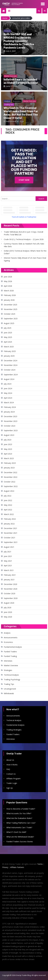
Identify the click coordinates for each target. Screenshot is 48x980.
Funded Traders (10, 652)
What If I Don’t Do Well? (16, 832)
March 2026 (9, 291)
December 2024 (10, 361)
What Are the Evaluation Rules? (19, 818)
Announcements (11, 638)
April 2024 (8, 398)
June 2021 (8, 556)
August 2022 (9, 491)
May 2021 (8, 561)
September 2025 (11, 319)
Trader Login (12, 783)
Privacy (5, 867)
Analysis (7, 633)
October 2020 (10, 593)
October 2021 (10, 538)
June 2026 (8, 277)
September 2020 (11, 598)
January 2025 (9, 356)
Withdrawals (9, 693)
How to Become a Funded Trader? (21, 809)
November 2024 (11, 365)
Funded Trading (10, 656)
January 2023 (9, 468)
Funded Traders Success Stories (20, 841)
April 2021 (8, 566)
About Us (10, 760)
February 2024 (10, 407)
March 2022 (9, 514)
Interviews (8, 661)
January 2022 (9, 524)
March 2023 (9, 458)
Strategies (8, 670)
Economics (8, 642)
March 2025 (9, 347)
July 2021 (8, 552)
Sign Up (10, 788)
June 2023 (8, 444)
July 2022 (8, 496)
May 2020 (8, 617)
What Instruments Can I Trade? (19, 827)
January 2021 (9, 580)
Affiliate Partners (17, 867)
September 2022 (11, 486)
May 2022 (8, 505)
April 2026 (8, 286)
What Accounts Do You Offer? (19, 813)
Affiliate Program (13, 779)
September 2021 (11, 542)
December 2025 (10, 305)
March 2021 (9, 570)
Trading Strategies (14, 730)
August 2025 (9, 323)
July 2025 (8, 328)
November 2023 (11, 421)
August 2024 (9, 379)
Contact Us (11, 774)
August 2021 (9, 547)
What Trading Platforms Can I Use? (21, 823)
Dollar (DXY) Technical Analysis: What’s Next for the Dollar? (25, 252)
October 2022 (10, 482)
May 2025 (8, 337)
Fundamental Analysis (13, 647)
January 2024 (9, 412)
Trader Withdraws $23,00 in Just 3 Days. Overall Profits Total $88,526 (23, 233)
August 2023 (9, 435)
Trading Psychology (12, 679)
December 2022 (10, 472)
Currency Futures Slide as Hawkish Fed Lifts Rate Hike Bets (24, 245)
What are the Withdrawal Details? (20, 837)
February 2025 (10, 351)
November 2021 (11, 533)
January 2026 (9, 300)
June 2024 (8, 388)
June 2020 (8, 612)
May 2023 (8, 449)
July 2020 (8, 608)
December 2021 (10, 528)
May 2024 (8, 393)
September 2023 (11, 430)
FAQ (8, 769)
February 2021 (10, 575)
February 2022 (10, 519)
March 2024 (9, 402)
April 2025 (8, 342)
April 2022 (8, 510)
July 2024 (8, 384)
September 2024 (11, 375)
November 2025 (11, 309)
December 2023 (10, 416)
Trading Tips (9, 684)
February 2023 (10, 463)
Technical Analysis (11, 675)
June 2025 (8, 333)
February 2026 (10, 295)
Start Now (24, 180)
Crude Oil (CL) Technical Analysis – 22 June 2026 (24, 239)
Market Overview (11, 665)
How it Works (12, 765)
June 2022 (8, 500)
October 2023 (10, 426)
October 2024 (10, 370)
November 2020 (11, 589)
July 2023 (8, 440)
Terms (40, 864)
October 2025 (10, 314)
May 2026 (8, 281)
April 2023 (8, 454)
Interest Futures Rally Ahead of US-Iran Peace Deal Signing (25, 259)
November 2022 (11, 477)
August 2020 (9, 603)
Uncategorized (10, 689)
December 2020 (10, 584)
